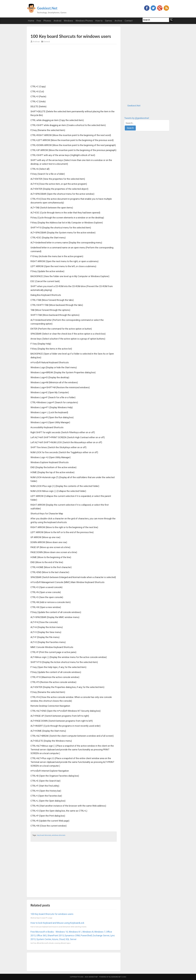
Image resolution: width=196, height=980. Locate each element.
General (47, 42)
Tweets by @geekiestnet (137, 118)
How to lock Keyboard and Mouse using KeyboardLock (57, 923)
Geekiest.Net (47, 8)
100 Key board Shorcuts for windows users (52, 914)
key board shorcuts (44, 835)
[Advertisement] (60, 30)
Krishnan (36, 42)
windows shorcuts (59, 835)
